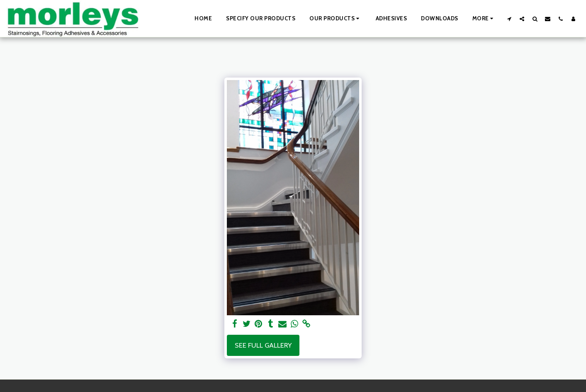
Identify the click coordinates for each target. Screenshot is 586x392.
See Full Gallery (263, 345)
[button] (336, 19)
